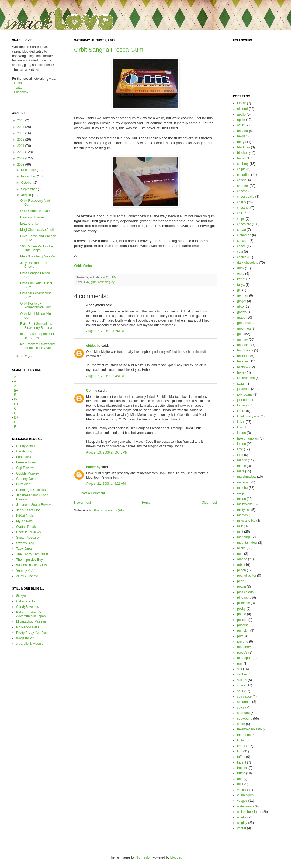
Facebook (21, 92)
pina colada (245, 592)
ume (240, 784)
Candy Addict (26, 446)
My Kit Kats (24, 521)
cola (240, 252)
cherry (242, 202)
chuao (242, 230)
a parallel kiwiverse (30, 644)
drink (241, 268)
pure (240, 636)
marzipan (244, 482)
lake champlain (248, 438)
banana (242, 131)
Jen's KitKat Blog (28, 510)
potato (242, 614)
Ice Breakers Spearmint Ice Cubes (37, 336)
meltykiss (244, 510)
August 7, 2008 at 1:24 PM (105, 331)
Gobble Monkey (27, 473)
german (243, 295)
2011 (21, 146)
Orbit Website (85, 266)
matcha (242, 488)
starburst (243, 713)
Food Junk (24, 457)
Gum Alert (23, 484)
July (24, 356)
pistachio (243, 603)
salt (240, 669)
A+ (16, 377)
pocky (241, 609)
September (29, 189)
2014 (21, 127)
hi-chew (243, 367)
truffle (241, 773)
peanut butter (247, 576)
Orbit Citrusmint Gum (35, 211)
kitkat (241, 422)
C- (16, 413)
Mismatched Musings (31, 622)
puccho (242, 620)
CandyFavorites (27, 607)
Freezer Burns (26, 462)
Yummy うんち (27, 571)
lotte (240, 455)
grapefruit (244, 323)
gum (94, 282)
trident (242, 762)
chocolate (244, 224)
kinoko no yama (248, 416)
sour (240, 691)
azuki (241, 125)
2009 (21, 158)
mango (242, 460)
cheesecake (246, 197)
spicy (241, 707)
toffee (241, 757)
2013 (21, 133)
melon (242, 499)
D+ (16, 417)
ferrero (242, 279)
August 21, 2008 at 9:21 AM (106, 484)
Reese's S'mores (32, 217)
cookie (242, 257)
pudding (243, 625)
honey (242, 372)
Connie (92, 391)
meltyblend (245, 504)
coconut (243, 241)
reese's (242, 653)
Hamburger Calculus (31, 490)
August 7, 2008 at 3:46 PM (105, 376)
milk (240, 526)
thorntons (244, 735)
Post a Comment (93, 493)
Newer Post (82, 503)
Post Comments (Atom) (111, 510)
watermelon (245, 806)
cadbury (243, 164)
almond (242, 109)
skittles (242, 680)
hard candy (245, 350)
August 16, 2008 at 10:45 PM (107, 452)
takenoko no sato (249, 729)
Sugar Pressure (27, 538)
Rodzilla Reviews (28, 532)
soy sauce (244, 696)
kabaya (242, 405)
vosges (242, 801)
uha (240, 779)
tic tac (241, 740)
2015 (21, 120)
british (241, 158)
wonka (242, 817)
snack (241, 685)
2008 (21, 165)
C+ (16, 404)
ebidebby (93, 346)
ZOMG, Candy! (27, 576)
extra (241, 274)
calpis (241, 169)
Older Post (209, 503)
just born (243, 400)
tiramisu (243, 746)
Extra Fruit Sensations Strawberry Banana (36, 326)
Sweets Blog (25, 543)
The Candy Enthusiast (32, 554)
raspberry (244, 647)
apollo (241, 114)
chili (240, 213)
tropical (242, 768)
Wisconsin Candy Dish (32, 565)
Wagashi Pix (25, 638)
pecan (242, 587)
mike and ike (246, 521)
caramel (243, 186)
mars (241, 471)
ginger (242, 301)
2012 (21, 140)
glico (240, 306)
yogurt (242, 828)
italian (241, 384)
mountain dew (247, 543)
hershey (243, 361)
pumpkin (243, 630)
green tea (244, 329)
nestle (241, 548)
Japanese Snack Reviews (35, 505)
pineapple (244, 598)
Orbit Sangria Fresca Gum (109, 50)
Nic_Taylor (143, 857)
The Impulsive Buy (30, 560)
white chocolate (248, 812)
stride (241, 724)
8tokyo (21, 596)
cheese (242, 191)
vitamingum (245, 795)
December (29, 170)
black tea (244, 147)
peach (242, 570)
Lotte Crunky (29, 224)
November (29, 176)
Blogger (176, 857)
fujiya (241, 285)
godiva (242, 312)
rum (240, 664)
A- (88, 282)
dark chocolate (248, 263)
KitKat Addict (25, 516)
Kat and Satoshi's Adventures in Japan (31, 614)
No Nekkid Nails (28, 627)
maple (242, 466)
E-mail (19, 83)
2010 (21, 152)
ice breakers (246, 378)
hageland (244, 345)
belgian (242, 136)
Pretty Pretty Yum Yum (32, 633)
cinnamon (244, 235)
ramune (243, 642)
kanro (241, 411)
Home (146, 503)
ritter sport (244, 658)
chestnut (243, 208)
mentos (242, 515)
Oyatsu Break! (26, 527)
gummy (242, 340)
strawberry (245, 719)
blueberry (244, 153)
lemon (242, 444)
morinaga (244, 537)
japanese (244, 389)
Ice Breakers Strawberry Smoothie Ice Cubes (38, 346)
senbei (242, 674)
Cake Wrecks (26, 601)
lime (240, 449)
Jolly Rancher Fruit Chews (34, 265)
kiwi (240, 427)
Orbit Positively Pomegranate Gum (36, 305)
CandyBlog (24, 451)
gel (239, 290)
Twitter (19, 88)
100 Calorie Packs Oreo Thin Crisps (37, 248)
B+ (16, 391)
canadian (244, 175)
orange (242, 559)
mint (240, 532)
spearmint (244, 702)
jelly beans (245, 395)
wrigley (110, 282)
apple (241, 120)
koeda (242, 433)
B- (16, 399)
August (27, 195)
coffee (241, 246)
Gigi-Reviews (26, 468)
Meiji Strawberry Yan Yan (38, 256)
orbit (101, 282)
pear (240, 581)
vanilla (242, 790)
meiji (240, 493)
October (27, 183)
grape (241, 318)
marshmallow (247, 477)
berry (241, 142)
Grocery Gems (27, 479)
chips (241, 219)
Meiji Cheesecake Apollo (38, 230)
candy (241, 180)
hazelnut (243, 356)
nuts (240, 554)
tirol (240, 751)
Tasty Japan (25, 549)
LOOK (242, 103)
